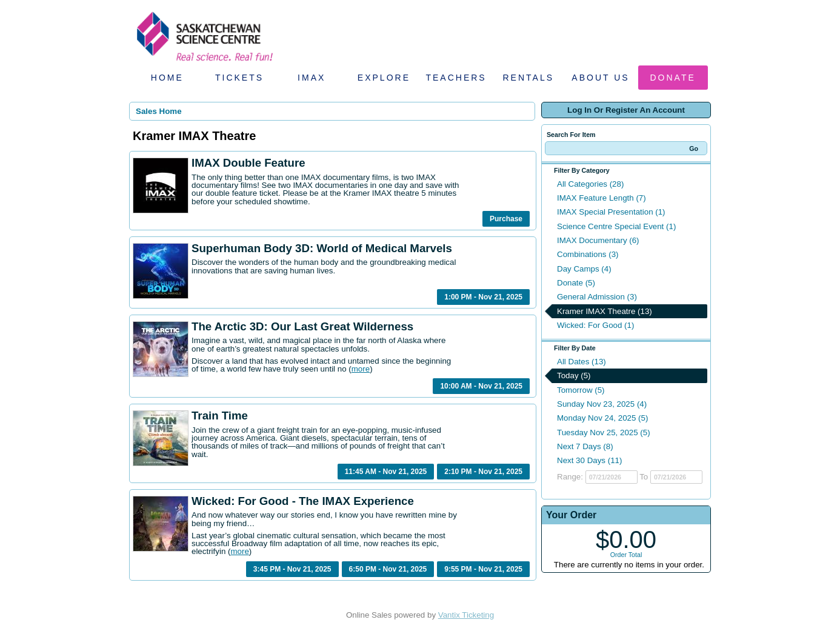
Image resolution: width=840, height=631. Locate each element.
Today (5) (574, 376)
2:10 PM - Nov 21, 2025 (483, 472)
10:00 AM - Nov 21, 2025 (481, 386)
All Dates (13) (582, 362)
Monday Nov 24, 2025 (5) (602, 418)
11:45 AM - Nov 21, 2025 (386, 472)
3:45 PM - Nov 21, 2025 (292, 569)
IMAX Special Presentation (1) (611, 212)
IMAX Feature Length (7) (602, 198)
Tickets (239, 78)
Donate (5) (576, 283)
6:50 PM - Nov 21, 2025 (388, 569)
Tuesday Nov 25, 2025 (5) (604, 432)
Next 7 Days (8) (585, 446)
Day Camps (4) (584, 269)
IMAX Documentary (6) (598, 240)
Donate (673, 78)
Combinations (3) (588, 254)
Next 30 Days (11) (589, 460)
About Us (600, 78)
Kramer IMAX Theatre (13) (605, 311)
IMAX (312, 78)
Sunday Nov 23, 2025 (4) (602, 404)
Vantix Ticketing (466, 615)
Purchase (506, 219)
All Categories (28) (590, 184)
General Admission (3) (597, 297)
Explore (384, 78)
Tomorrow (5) (581, 390)
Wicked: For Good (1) (595, 325)
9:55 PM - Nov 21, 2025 (483, 569)
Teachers (456, 78)
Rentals (529, 78)
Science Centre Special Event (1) (616, 226)
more (361, 369)
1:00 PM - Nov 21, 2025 (483, 297)
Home (167, 78)
